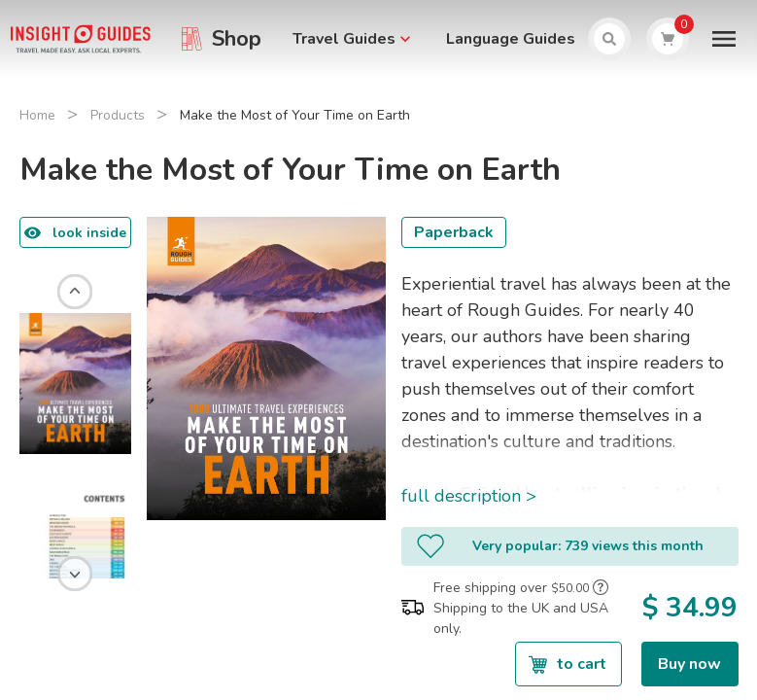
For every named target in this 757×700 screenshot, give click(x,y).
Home (37, 115)
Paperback (454, 232)
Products (118, 115)
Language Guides (511, 39)
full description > (469, 496)
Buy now (689, 664)
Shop (237, 39)
